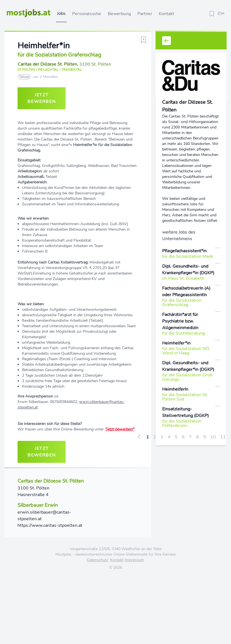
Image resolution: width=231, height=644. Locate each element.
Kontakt (167, 14)
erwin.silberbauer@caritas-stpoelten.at (44, 516)
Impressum (134, 560)
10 (213, 437)
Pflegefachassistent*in (184, 251)
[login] (221, 13)
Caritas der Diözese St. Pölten (47, 64)
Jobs (61, 13)
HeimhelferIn (175, 389)
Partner (145, 14)
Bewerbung (119, 14)
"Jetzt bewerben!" (119, 429)
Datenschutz (98, 560)
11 (223, 437)
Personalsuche (87, 14)
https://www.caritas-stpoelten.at (50, 525)
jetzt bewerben (42, 98)
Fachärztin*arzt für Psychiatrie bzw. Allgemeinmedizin (180, 321)
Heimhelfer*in (176, 343)
